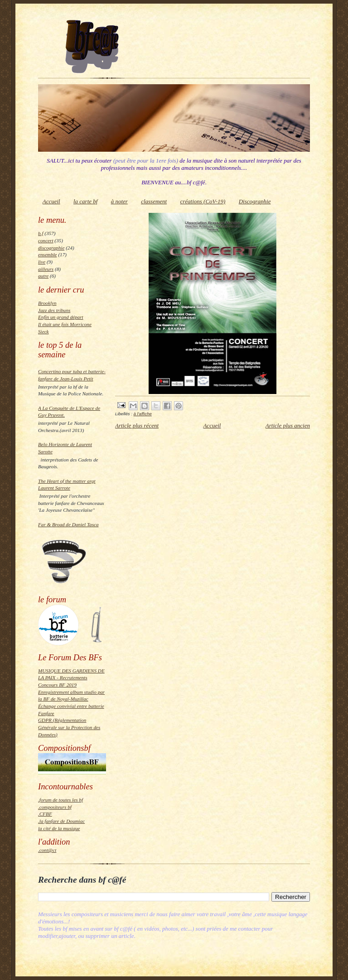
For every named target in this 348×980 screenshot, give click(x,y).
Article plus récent (137, 425)
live (42, 262)
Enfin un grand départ (61, 317)
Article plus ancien (288, 425)
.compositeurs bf (55, 807)
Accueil (51, 201)
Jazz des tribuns (54, 310)
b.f (41, 233)
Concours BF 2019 (57, 685)
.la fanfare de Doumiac (61, 821)
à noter (119, 201)
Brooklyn (47, 303)
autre (43, 276)
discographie (51, 248)
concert (46, 240)
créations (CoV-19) (203, 201)
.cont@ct (47, 850)
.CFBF (45, 814)
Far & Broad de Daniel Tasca (68, 524)
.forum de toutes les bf (60, 800)
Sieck (43, 331)
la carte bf (85, 201)
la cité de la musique (59, 828)
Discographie (255, 201)
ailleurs (46, 269)
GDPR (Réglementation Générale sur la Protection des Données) (69, 727)
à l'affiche (143, 414)
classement (154, 201)
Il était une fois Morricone (65, 324)
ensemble (48, 255)
